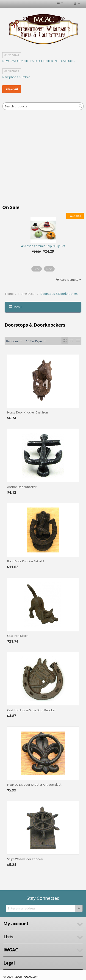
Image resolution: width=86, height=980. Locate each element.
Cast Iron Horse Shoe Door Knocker (31, 710)
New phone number (16, 77)
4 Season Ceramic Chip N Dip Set (43, 246)
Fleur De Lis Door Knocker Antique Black (34, 785)
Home (9, 294)
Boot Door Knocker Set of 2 (26, 561)
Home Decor (27, 294)
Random (14, 341)
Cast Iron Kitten (18, 636)
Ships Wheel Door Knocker (25, 859)
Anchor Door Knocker (22, 487)
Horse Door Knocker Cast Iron (28, 412)
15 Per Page (36, 341)
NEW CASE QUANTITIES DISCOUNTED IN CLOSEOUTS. (39, 61)
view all (12, 89)
